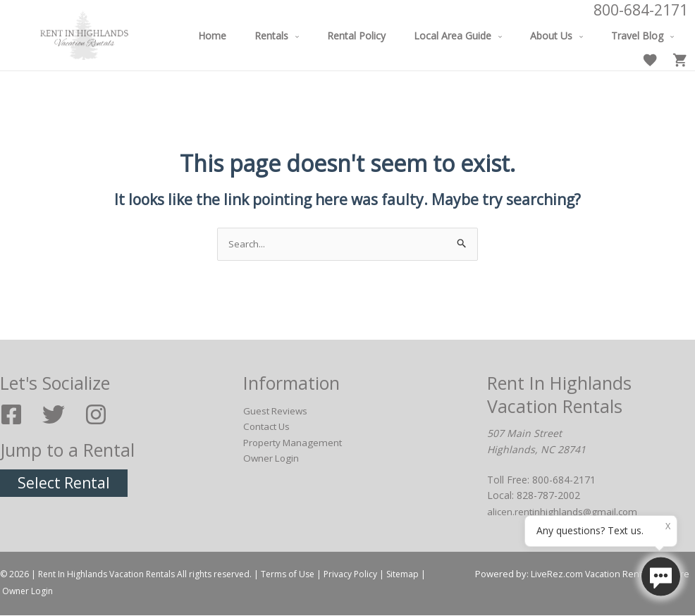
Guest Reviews (277, 411)
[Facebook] (11, 415)
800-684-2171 (641, 10)
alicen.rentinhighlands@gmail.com (564, 512)
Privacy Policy (350, 575)
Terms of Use (288, 575)
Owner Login (272, 458)
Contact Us (269, 427)
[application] (302, 36)
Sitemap (402, 575)
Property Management (295, 442)
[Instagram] (96, 415)
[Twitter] (54, 415)
